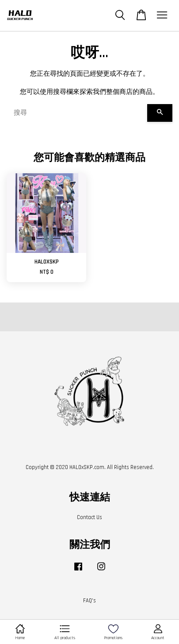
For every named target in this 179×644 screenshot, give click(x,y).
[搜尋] (77, 113)
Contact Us (89, 517)
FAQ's (89, 601)
